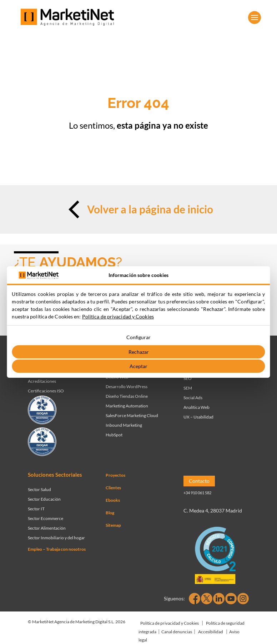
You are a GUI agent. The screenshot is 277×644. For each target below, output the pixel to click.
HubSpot (114, 435)
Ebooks (113, 500)
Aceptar (138, 366)
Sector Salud (39, 489)
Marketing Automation (127, 406)
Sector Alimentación (47, 528)
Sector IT (36, 509)
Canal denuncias (177, 632)
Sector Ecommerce (46, 518)
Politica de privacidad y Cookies (118, 316)
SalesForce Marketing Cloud (132, 415)
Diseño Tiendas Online (127, 396)
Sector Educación (44, 499)
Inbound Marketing (124, 425)
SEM (188, 388)
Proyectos (115, 475)
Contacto (199, 481)
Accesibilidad (211, 632)
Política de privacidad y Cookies (170, 623)
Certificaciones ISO (46, 391)
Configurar (138, 337)
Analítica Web (197, 407)
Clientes (113, 488)
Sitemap (113, 525)
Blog (110, 513)
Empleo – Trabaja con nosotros (57, 549)
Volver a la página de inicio (138, 209)
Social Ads (193, 398)
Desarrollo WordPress (127, 387)
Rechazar (139, 352)
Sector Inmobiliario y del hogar (56, 538)
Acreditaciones (42, 381)
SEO (188, 378)
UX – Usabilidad (198, 417)
